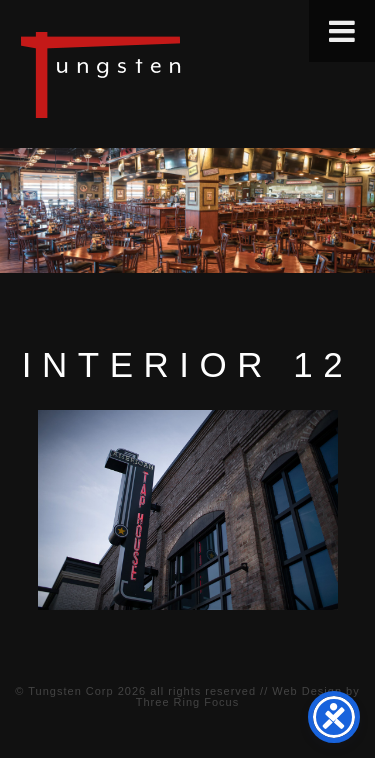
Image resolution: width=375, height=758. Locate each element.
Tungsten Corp (70, 691)
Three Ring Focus (187, 702)
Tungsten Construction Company (170, 74)
